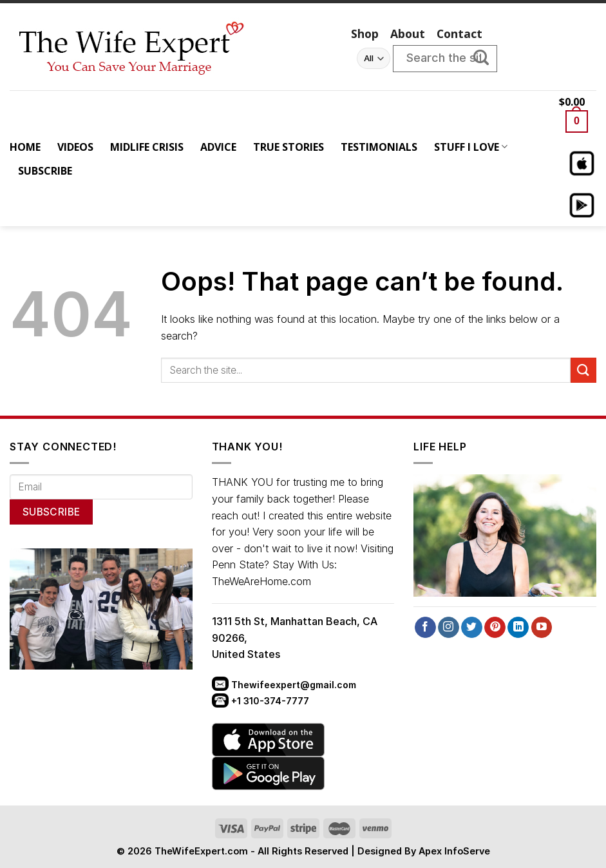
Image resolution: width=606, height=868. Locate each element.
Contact (459, 34)
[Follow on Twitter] (472, 628)
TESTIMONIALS (379, 147)
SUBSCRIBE (45, 171)
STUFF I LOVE (471, 147)
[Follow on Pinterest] (495, 628)
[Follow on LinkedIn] (518, 628)
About (408, 34)
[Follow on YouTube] (542, 628)
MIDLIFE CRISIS (147, 147)
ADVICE (218, 147)
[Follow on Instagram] (449, 628)
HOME (25, 147)
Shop (365, 34)
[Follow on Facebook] (425, 628)
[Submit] (488, 59)
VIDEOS (75, 147)
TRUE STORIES (289, 147)
